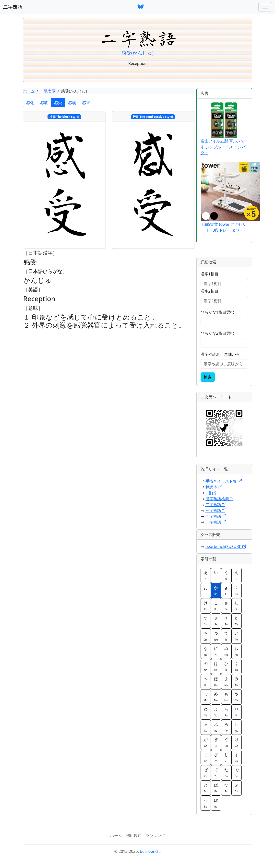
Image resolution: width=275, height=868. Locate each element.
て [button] (226, 636)
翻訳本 (214, 487)
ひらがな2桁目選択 (217, 333)
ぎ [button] (216, 742)
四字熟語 (216, 516)
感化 (30, 103)
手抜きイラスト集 (224, 481)
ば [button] (216, 788)
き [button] (226, 590)
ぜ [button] (206, 773)
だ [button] (226, 773)
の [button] (206, 666)
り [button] (237, 712)
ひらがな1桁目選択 (217, 312)
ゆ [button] (206, 712)
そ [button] (226, 621)
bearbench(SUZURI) (226, 547)
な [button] (206, 651)
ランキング (155, 835)
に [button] (216, 651)
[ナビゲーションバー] (265, 7)
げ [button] (237, 742)
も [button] (226, 697)
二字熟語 (13, 7)
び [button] (226, 788)
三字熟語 (216, 511)
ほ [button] (216, 681)
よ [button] (216, 712)
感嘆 (72, 103)
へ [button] (206, 681)
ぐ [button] (226, 742)
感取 (44, 103)
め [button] (216, 697)
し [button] (237, 606)
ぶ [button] (237, 788)
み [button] (237, 681)
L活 (211, 493)
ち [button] (206, 636)
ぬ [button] (226, 651)
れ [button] (216, 727)
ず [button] (237, 757)
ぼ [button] (216, 803)
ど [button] (206, 788)
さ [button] (226, 606)
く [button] (237, 590)
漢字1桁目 (209, 274)
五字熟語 (216, 522)
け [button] (206, 606)
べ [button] (206, 803)
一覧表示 (48, 91)
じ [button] (226, 757)
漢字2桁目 (209, 291)
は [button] (216, 666)
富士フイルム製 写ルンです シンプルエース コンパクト (223, 129)
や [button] (237, 697)
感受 (58, 103)
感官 (86, 103)
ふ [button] (237, 666)
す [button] (206, 621)
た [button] (237, 621)
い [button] (216, 575)
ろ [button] (226, 727)
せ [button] (216, 621)
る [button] (206, 727)
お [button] (206, 590)
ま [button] (226, 681)
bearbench (150, 851)
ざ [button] (216, 757)
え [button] (237, 575)
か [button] (216, 590)
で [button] (237, 773)
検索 (208, 377)
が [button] (206, 742)
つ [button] (216, 636)
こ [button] (216, 606)
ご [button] (206, 757)
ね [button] (237, 651)
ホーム (29, 91)
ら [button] (226, 712)
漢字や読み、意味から (220, 354)
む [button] (206, 697)
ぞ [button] (216, 773)
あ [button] (206, 575)
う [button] (226, 575)
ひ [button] (226, 666)
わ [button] (237, 727)
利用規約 (134, 835)
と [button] (237, 636)
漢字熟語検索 (220, 499)
